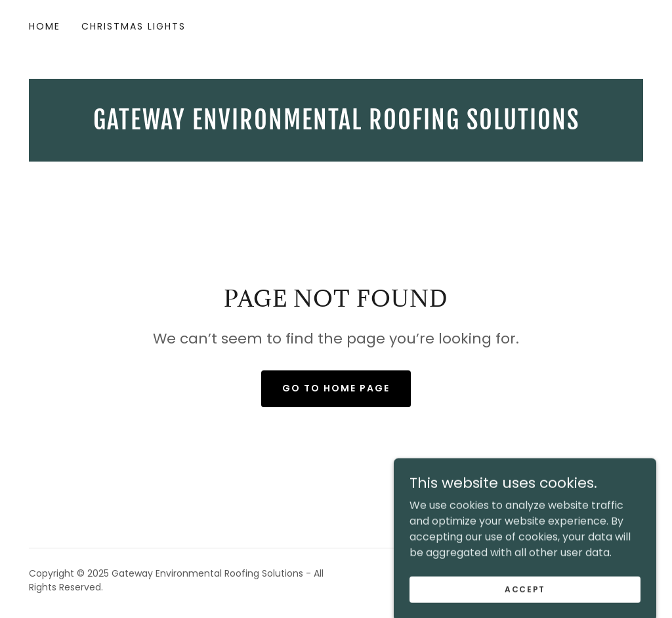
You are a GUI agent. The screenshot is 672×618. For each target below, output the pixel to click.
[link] (336, 126)
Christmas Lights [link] (134, 26)
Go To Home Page (336, 388)
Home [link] (45, 26)
